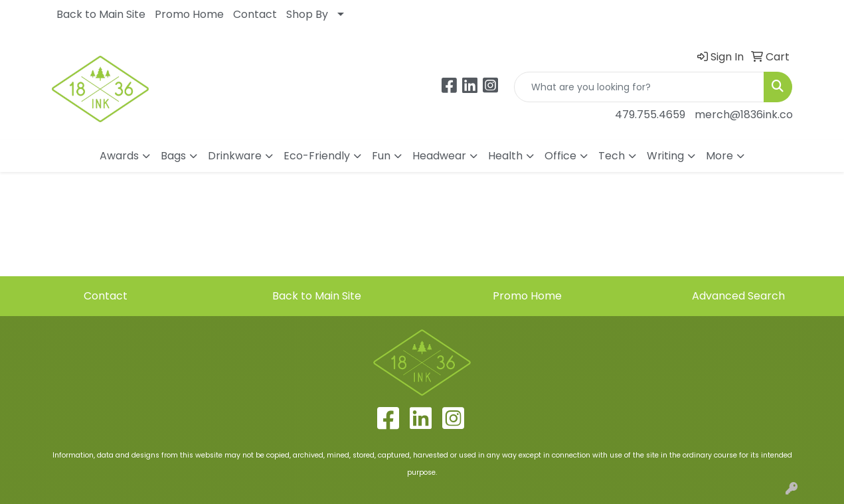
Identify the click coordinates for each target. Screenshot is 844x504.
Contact (255, 14)
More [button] (719, 156)
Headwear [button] (439, 156)
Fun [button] (381, 156)
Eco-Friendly (317, 156)
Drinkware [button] (235, 156)
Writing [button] (665, 156)
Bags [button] (173, 156)
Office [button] (560, 156)
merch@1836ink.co (744, 115)
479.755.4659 (650, 115)
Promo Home (189, 14)
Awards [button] (119, 156)
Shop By (307, 14)
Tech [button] (612, 156)
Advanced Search (738, 296)
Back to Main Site (101, 14)
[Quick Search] (639, 87)
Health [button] (505, 156)
